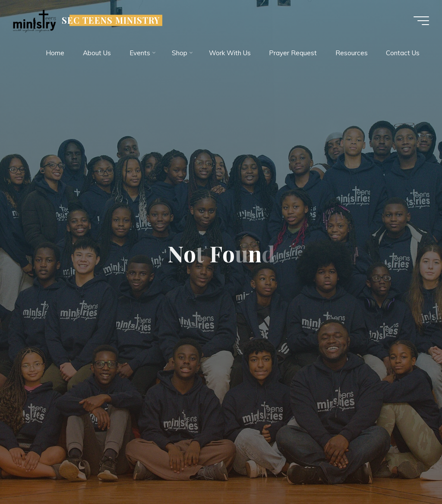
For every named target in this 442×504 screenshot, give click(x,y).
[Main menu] (421, 21)
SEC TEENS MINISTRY (111, 20)
